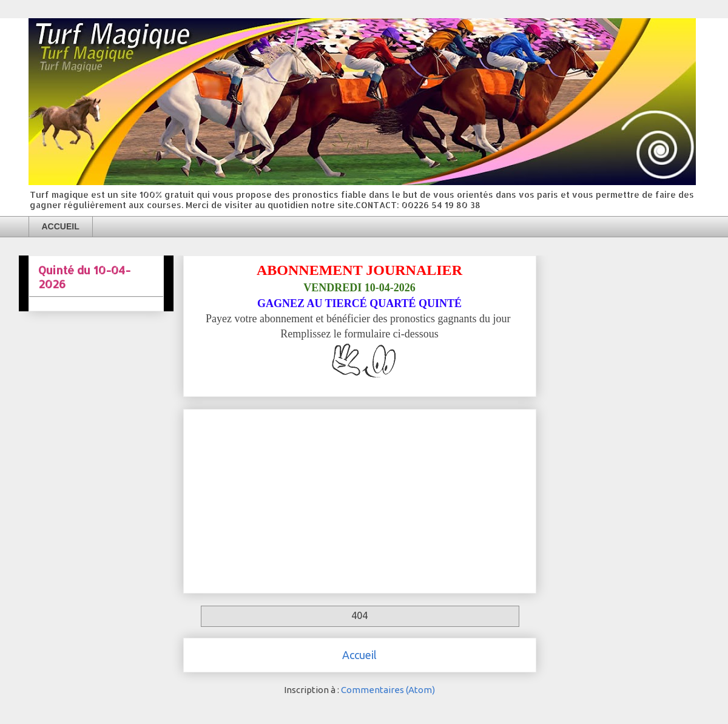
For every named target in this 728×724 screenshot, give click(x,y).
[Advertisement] (360, 499)
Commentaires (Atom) (388, 690)
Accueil (359, 655)
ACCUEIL (61, 226)
